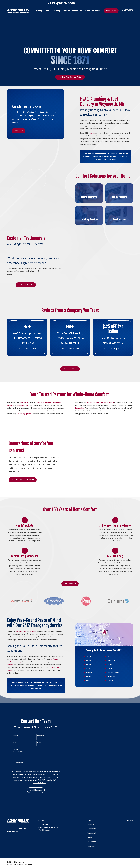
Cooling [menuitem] (48, 11)
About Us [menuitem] (66, 11)
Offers (90, 837)
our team (92, 133)
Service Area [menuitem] (77, 11)
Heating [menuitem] (39, 11)
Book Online (111, 11)
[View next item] (72, 611)
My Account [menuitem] (97, 11)
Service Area (92, 829)
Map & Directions (44, 830)
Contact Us (19, 131)
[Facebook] (127, 824)
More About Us (70, 584)
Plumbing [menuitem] (57, 11)
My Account (92, 842)
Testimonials (92, 833)
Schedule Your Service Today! (70, 77)
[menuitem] (10, 864)
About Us (91, 824)
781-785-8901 (127, 10)
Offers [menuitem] (87, 11)
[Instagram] (132, 824)
